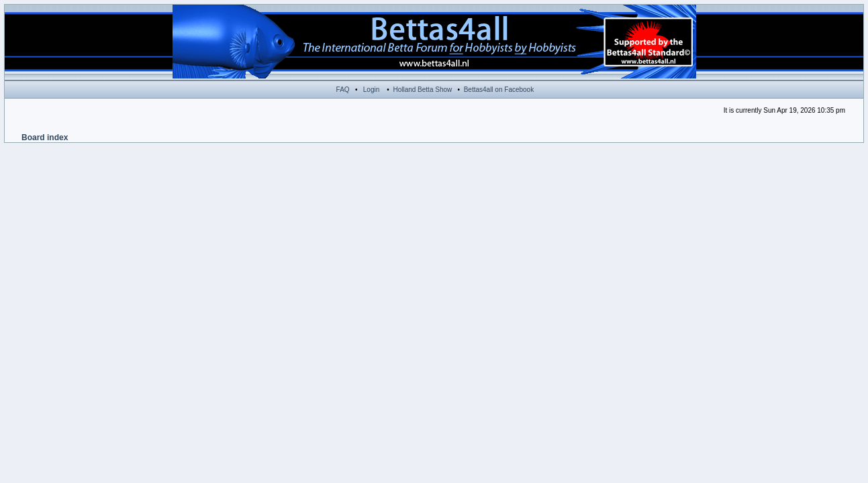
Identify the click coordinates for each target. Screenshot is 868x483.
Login (371, 90)
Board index (45, 138)
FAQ (343, 90)
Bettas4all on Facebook (499, 90)
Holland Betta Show (422, 90)
